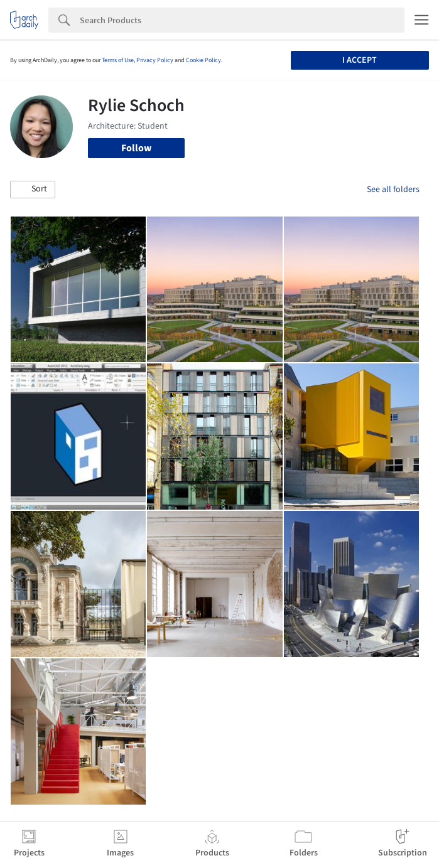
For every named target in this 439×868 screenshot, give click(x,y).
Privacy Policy (155, 60)
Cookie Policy (203, 60)
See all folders (393, 190)
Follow (136, 148)
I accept (360, 60)
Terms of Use (118, 60)
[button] (33, 190)
